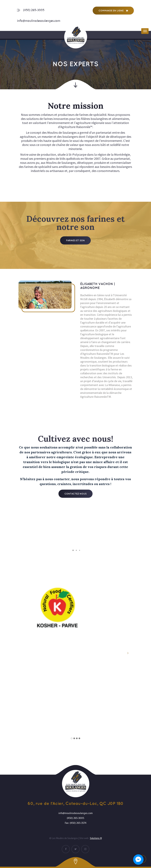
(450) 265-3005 (34, 10)
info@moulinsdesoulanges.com (39, 21)
